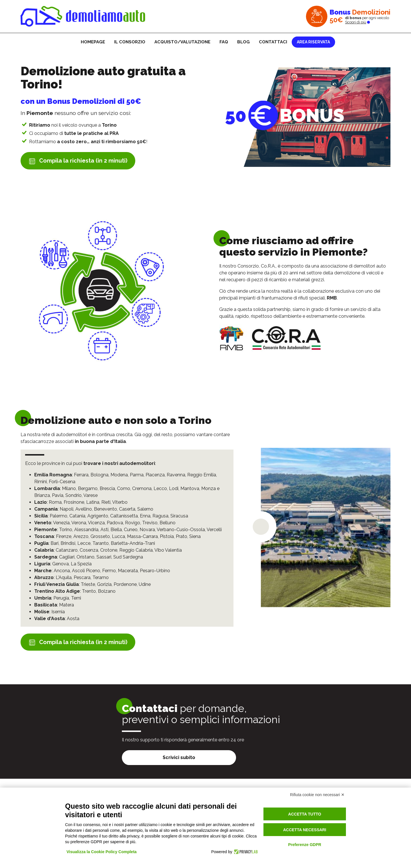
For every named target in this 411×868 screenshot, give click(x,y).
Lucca (118, 536)
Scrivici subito (179, 757)
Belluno (168, 523)
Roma (55, 502)
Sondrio (73, 495)
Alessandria (86, 530)
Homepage (93, 42)
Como (124, 488)
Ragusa (160, 516)
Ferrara (81, 475)
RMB (332, 298)
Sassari (104, 557)
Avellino (84, 509)
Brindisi (68, 543)
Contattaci (273, 42)
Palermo (59, 516)
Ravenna (176, 475)
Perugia (61, 598)
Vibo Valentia (168, 550)
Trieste (88, 584)
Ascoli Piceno (86, 571)
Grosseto (100, 536)
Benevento (105, 509)
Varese (90, 495)
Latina (93, 502)
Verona (79, 523)
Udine (145, 584)
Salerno (145, 509)
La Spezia (81, 564)
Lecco (160, 488)
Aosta (73, 619)
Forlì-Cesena (62, 482)
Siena (195, 536)
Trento (89, 591)
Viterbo (120, 502)
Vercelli (214, 530)
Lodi (174, 488)
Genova (61, 564)
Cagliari (67, 557)
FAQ (224, 42)
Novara (147, 530)
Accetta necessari (305, 830)
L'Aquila (64, 577)
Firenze (64, 536)
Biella (116, 530)
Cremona (142, 488)
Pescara (82, 577)
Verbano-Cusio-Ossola (181, 530)
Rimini (41, 482)
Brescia (107, 488)
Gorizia (104, 584)
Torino (66, 530)
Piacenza (155, 475)
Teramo (101, 577)
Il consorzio (130, 42)
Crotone (109, 550)
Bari (55, 543)
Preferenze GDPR (305, 845)
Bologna (99, 475)
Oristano (85, 557)
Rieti (106, 502)
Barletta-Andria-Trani (133, 543)
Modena (119, 475)
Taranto (101, 543)
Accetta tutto (305, 814)
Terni (76, 598)
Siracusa (179, 516)
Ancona (62, 571)
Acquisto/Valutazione (182, 42)
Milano (69, 488)
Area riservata (313, 42)
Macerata (128, 571)
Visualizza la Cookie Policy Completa (102, 852)
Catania (77, 516)
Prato (182, 536)
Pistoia (167, 536)
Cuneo (131, 530)
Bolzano (107, 591)
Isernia (58, 612)
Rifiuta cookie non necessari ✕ (317, 795)
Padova (115, 523)
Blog (243, 42)
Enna (145, 516)
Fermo (109, 571)
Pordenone (125, 584)
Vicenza (96, 523)
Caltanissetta (124, 516)
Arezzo (81, 536)
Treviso (150, 523)
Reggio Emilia (202, 475)
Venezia (61, 523)
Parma (137, 475)
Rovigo (133, 523)
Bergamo (88, 488)
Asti (104, 530)
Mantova (190, 488)
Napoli (67, 509)
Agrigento (98, 516)
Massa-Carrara (142, 536)
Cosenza (89, 550)
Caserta (127, 509)
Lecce (84, 543)
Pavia (58, 495)
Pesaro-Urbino (155, 571)
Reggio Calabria (136, 550)
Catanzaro (67, 550)
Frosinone (74, 502)
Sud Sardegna (128, 557)
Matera (67, 605)
